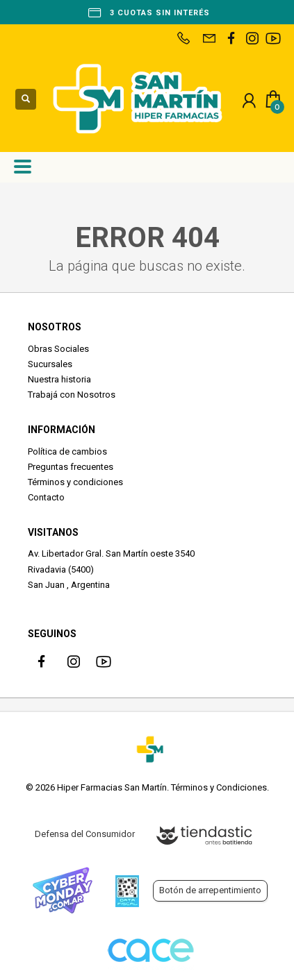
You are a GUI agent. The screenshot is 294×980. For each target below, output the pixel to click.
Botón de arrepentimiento (210, 890)
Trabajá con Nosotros (72, 395)
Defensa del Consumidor (85, 834)
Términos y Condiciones (219, 787)
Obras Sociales (58, 349)
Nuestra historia (59, 379)
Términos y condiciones (75, 482)
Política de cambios (67, 451)
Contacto (46, 497)
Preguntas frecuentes (71, 467)
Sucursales (50, 364)
